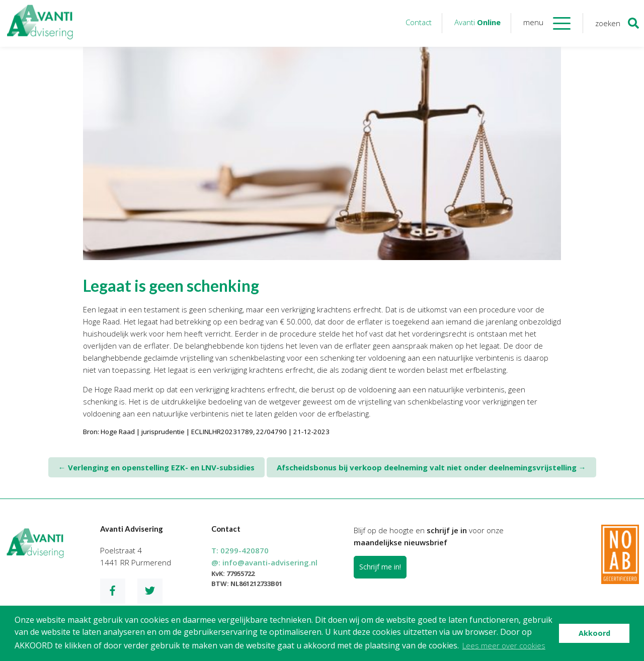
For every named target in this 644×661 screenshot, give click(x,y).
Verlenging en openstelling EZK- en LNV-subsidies (156, 467)
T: (240, 550)
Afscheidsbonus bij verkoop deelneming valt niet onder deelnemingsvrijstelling (431, 467)
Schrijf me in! (380, 567)
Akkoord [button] (594, 633)
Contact (419, 22)
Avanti (477, 22)
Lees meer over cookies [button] (504, 645)
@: (264, 562)
